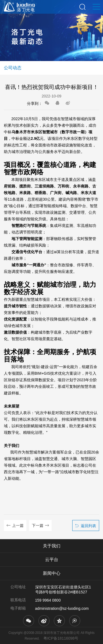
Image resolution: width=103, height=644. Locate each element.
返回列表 (88, 526)
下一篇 (38, 525)
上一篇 (18, 525)
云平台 (52, 560)
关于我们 (52, 546)
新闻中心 (52, 573)
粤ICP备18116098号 (61, 638)
